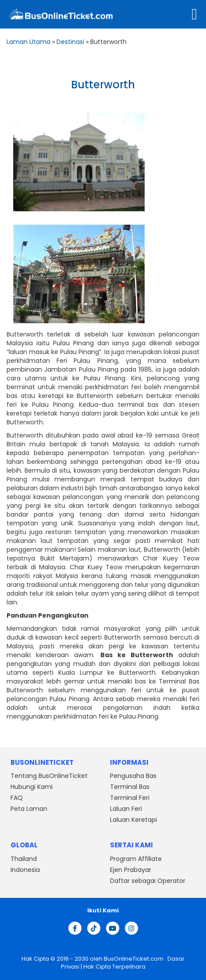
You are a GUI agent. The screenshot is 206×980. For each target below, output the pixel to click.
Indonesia (25, 870)
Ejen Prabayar (131, 870)
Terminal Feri (130, 798)
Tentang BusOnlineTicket (49, 776)
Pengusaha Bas (133, 776)
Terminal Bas (130, 787)
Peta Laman (29, 809)
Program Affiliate (136, 859)
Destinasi (70, 42)
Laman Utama (28, 42)
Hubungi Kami (32, 787)
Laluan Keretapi (133, 820)
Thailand (24, 859)
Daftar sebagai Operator (148, 881)
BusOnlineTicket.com (134, 959)
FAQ (17, 798)
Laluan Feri (126, 809)
